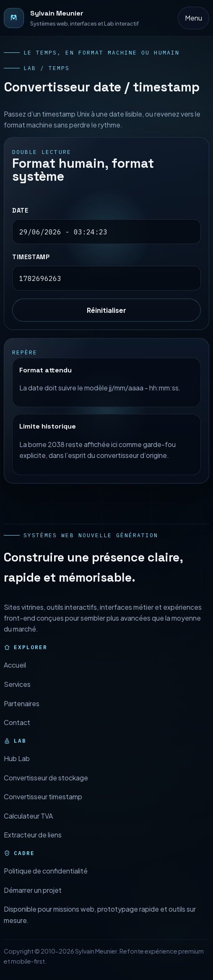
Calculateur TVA (28, 824)
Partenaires (22, 712)
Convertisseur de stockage (46, 786)
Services (17, 693)
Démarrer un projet (33, 898)
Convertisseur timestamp (43, 805)
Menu (194, 18)
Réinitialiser (106, 310)
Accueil (15, 674)
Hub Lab (17, 767)
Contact (17, 731)
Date (20, 211)
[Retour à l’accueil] (71, 18)
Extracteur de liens (33, 843)
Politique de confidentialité (46, 879)
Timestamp (31, 257)
